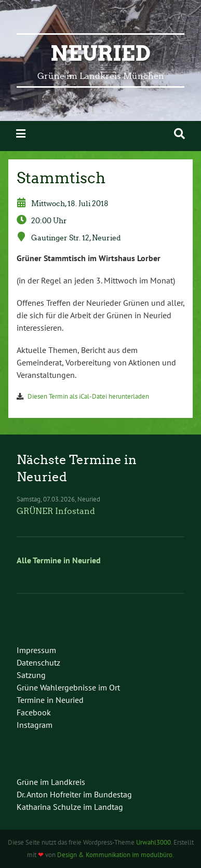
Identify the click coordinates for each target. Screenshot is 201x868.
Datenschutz (38, 662)
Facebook (34, 712)
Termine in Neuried (50, 700)
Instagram (35, 725)
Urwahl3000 (153, 842)
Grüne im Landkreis (51, 782)
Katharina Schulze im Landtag (70, 807)
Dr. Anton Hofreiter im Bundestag (74, 794)
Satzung (31, 675)
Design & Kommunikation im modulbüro (115, 855)
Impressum (36, 650)
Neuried (100, 53)
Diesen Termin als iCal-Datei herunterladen (88, 396)
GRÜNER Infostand (56, 511)
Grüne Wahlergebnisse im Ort (68, 687)
